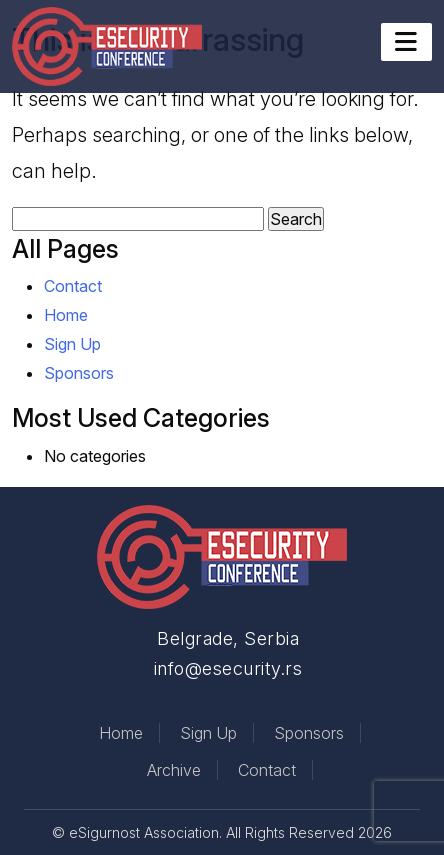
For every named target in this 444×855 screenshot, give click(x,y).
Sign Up (72, 344)
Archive (174, 770)
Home (66, 315)
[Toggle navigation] (406, 42)
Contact (73, 286)
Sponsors (79, 373)
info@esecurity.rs (228, 668)
